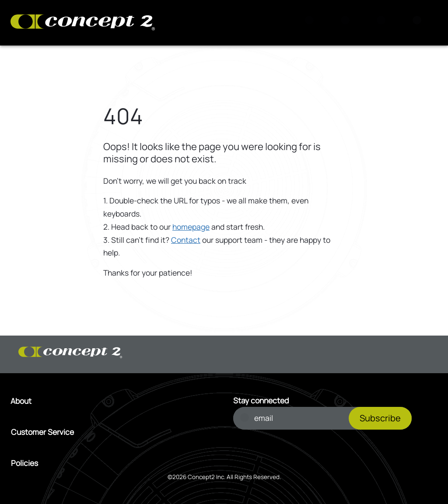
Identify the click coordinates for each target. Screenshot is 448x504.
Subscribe (380, 418)
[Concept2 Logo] (83, 23)
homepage (191, 227)
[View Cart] (348, 23)
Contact (186, 240)
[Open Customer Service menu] (113, 432)
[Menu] (420, 23)
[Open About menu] (113, 401)
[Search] (312, 23)
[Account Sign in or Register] (384, 23)
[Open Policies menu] (113, 463)
